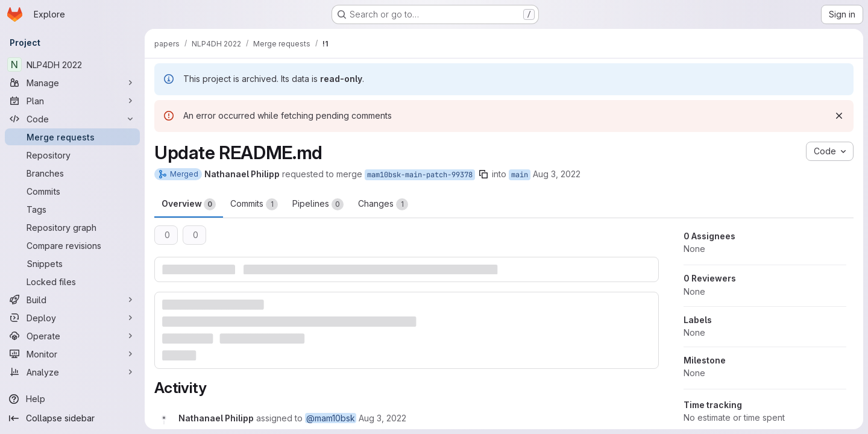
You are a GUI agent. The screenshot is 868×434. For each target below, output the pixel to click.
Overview (189, 204)
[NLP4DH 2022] (72, 64)
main (520, 175)
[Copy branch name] (483, 174)
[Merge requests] (72, 137)
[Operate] (72, 336)
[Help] (72, 399)
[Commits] (72, 191)
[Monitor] (72, 354)
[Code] (72, 119)
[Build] (72, 300)
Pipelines (318, 204)
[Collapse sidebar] (72, 418)
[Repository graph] (72, 227)
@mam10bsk (331, 418)
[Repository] (72, 155)
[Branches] (72, 173)
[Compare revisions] (72, 245)
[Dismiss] (839, 116)
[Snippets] (72, 263)
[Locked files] (72, 281)
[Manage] (72, 83)
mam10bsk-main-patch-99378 (420, 175)
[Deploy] (72, 318)
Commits (254, 204)
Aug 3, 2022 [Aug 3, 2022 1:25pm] (557, 174)
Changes (383, 204)
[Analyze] (72, 372)
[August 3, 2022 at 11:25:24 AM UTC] (382, 418)
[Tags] (72, 209)
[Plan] (72, 101)
